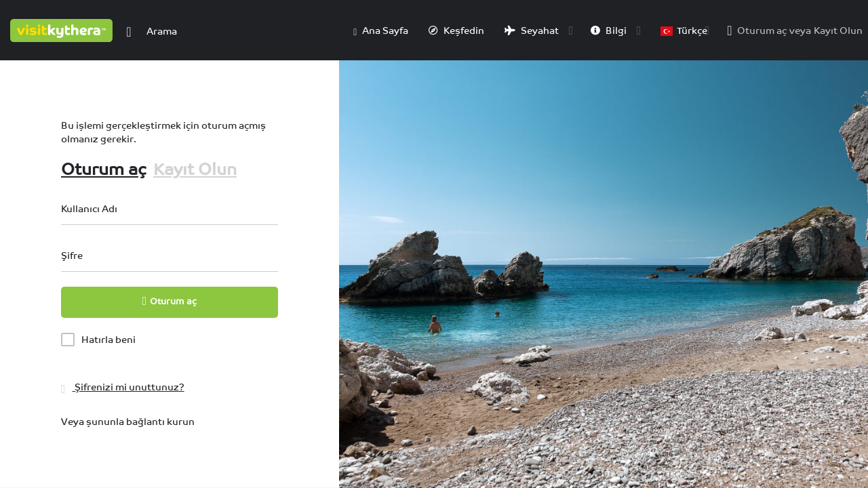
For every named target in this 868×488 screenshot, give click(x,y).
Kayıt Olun (838, 30)
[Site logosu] (63, 29)
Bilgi (609, 30)
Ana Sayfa (381, 31)
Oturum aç (762, 30)
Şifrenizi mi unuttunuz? (123, 387)
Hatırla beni (108, 340)
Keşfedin (456, 30)
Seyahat (532, 30)
